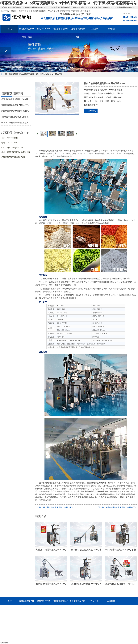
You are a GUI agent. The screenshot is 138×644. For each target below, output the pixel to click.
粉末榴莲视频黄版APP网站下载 (49, 74)
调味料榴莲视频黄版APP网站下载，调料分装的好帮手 (24, 105)
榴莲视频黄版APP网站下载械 (27, 30)
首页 (10, 29)
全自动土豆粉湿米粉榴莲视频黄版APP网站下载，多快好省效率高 (29, 123)
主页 (5, 74)
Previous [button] (6, 52)
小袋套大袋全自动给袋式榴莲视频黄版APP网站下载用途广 (26, 117)
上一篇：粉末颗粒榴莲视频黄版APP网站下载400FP (57, 507)
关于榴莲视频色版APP (77, 30)
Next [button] (132, 52)
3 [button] (70, 67)
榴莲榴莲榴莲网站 (61, 29)
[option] (69, 52)
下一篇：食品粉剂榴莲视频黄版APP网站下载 (117, 507)
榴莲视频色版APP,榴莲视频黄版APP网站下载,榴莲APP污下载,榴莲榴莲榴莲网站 (69, 3)
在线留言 (111, 29)
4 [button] (73, 67)
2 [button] (68, 67)
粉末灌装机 (56, 295)
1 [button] (66, 67)
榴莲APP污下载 (44, 29)
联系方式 (94, 29)
